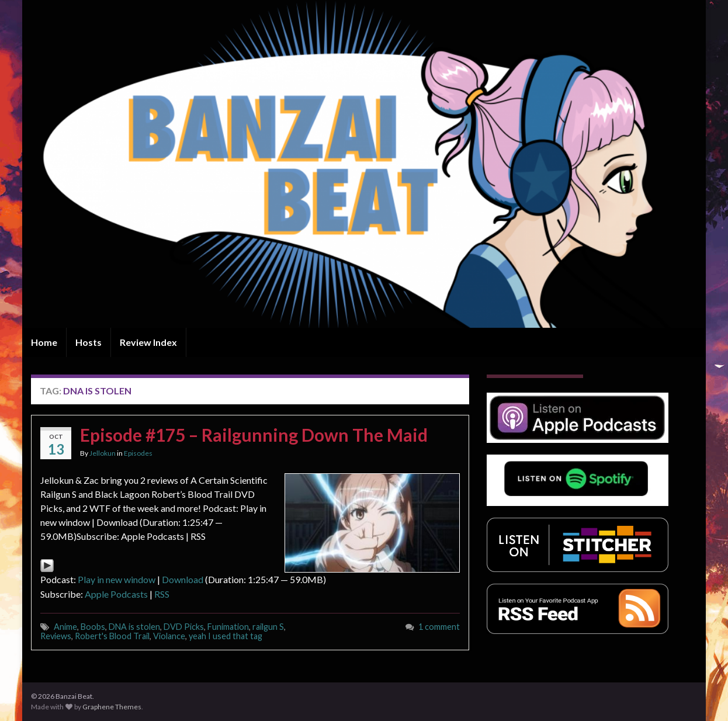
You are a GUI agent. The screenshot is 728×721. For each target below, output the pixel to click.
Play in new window (117, 579)
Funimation (228, 627)
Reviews (56, 636)
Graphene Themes (112, 707)
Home (44, 342)
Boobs (93, 627)
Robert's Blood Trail (112, 636)
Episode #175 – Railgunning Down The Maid (254, 435)
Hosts (89, 342)
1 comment (439, 627)
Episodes (138, 453)
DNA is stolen (134, 627)
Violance (169, 636)
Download (183, 579)
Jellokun (103, 453)
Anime (65, 627)
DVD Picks (184, 627)
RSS (162, 594)
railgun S (268, 627)
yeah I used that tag (226, 636)
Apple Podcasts (116, 594)
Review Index (148, 342)
